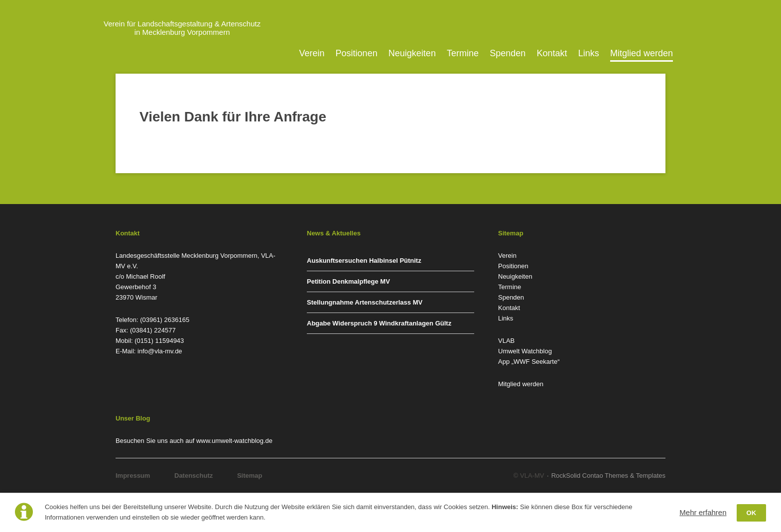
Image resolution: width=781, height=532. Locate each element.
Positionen (357, 53)
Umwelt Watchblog (525, 351)
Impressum (133, 476)
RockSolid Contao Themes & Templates (608, 476)
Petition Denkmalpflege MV (348, 281)
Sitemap (250, 476)
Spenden (508, 53)
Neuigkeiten (412, 53)
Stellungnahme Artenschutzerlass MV (365, 302)
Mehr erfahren (703, 512)
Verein (312, 53)
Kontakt (552, 53)
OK (752, 513)
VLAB (506, 341)
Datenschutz (194, 476)
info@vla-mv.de (160, 351)
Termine (463, 53)
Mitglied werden (642, 53)
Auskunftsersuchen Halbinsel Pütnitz (364, 261)
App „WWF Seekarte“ (529, 362)
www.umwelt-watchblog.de (234, 441)
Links (589, 53)
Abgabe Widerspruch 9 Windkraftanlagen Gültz (379, 323)
